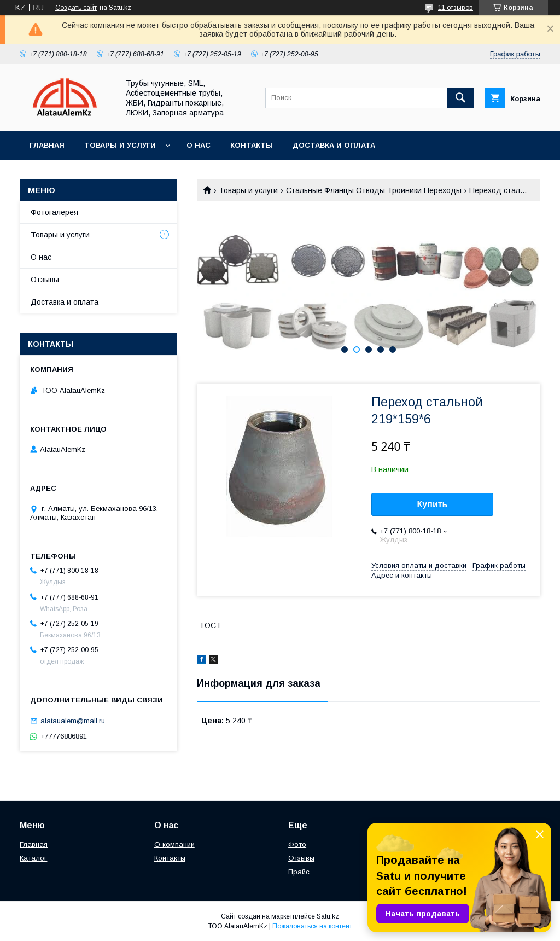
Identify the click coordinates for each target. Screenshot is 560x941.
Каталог (33, 858)
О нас (199, 145)
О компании (174, 844)
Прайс (299, 872)
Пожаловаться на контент (312, 926)
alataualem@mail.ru (73, 721)
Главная (47, 145)
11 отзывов (456, 8)
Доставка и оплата (334, 145)
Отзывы (45, 280)
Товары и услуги (120, 145)
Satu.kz (328, 916)
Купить (433, 504)
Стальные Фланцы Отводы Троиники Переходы (374, 190)
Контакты (252, 145)
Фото (297, 844)
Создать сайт (76, 8)
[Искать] (460, 98)
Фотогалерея (54, 212)
